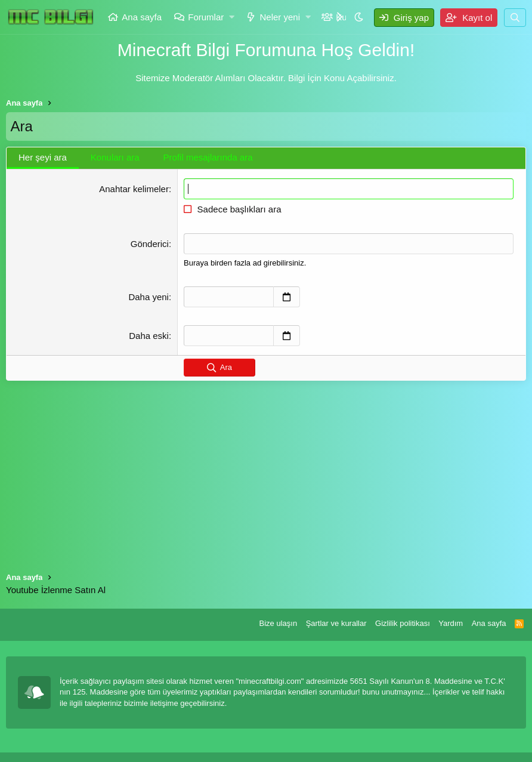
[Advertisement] (266, 470)
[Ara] (515, 18)
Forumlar (206, 17)
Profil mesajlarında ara (208, 157)
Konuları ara (115, 157)
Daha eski (149, 336)
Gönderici (150, 244)
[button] (232, 17)
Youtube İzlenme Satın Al (56, 590)
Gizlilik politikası (403, 623)
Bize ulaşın (279, 623)
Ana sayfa (142, 17)
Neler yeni (280, 17)
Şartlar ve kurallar (336, 623)
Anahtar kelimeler (134, 189)
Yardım (451, 623)
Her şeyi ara (43, 157)
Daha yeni (149, 297)
